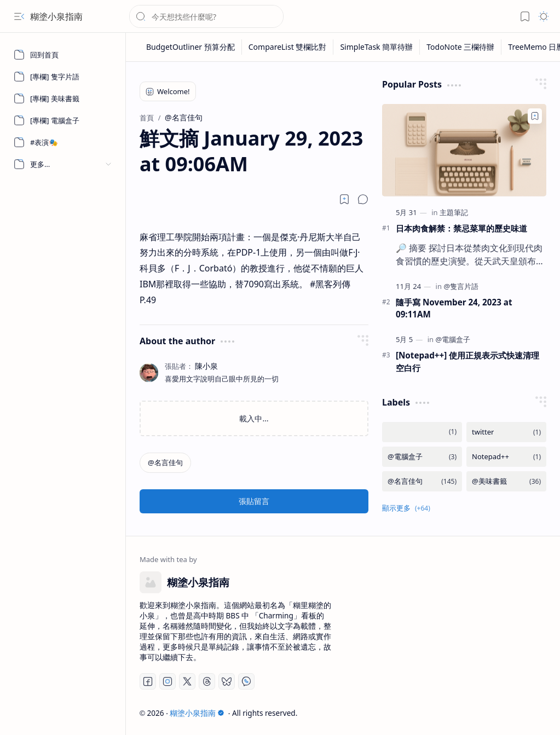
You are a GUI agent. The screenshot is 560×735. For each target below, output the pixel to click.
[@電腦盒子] (453, 339)
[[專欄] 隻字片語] (63, 77)
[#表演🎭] (63, 142)
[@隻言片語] (461, 286)
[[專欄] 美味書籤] (63, 99)
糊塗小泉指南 (56, 16)
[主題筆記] (454, 212)
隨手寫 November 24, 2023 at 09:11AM (454, 308)
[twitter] (506, 432)
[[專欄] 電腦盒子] (63, 120)
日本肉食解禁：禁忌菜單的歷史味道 (461, 228)
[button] (19, 16)
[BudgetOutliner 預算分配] (191, 47)
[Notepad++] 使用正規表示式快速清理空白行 (467, 361)
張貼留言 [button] (254, 501)
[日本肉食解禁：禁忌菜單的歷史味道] (464, 150)
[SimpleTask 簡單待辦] (377, 47)
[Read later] (344, 199)
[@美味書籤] (506, 481)
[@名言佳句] (165, 463)
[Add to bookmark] (535, 116)
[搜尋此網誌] (206, 16)
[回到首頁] (63, 55)
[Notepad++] (506, 457)
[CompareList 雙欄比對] (288, 47)
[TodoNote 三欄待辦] (461, 47)
